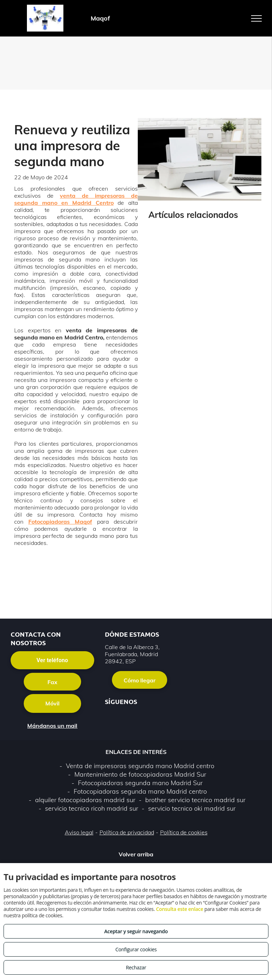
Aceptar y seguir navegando (136, 931)
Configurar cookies (136, 949)
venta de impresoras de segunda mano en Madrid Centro (76, 199)
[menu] (256, 18)
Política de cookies (184, 832)
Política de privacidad (127, 832)
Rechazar (136, 967)
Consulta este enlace (179, 909)
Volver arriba (136, 854)
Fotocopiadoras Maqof (60, 522)
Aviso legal (79, 832)
